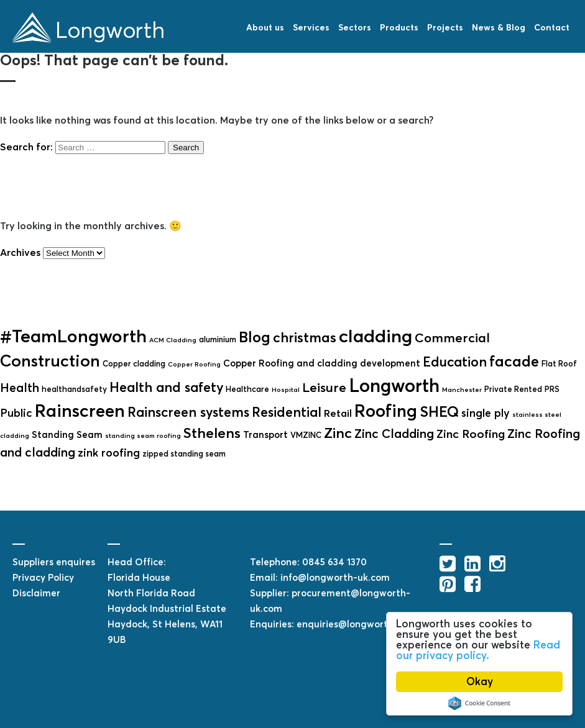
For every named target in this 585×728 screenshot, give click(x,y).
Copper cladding (134, 364)
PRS (552, 389)
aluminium (218, 339)
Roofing (386, 411)
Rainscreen (80, 411)
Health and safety (166, 387)
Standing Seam (67, 435)
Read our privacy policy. (478, 650)
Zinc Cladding (394, 434)
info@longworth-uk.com (335, 577)
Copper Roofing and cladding (290, 363)
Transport (265, 435)
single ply (486, 413)
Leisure (324, 388)
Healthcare (247, 389)
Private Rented (513, 389)
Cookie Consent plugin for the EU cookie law (479, 703)
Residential (287, 412)
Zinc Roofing (471, 434)
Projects (445, 27)
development (390, 363)
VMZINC (306, 435)
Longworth (394, 385)
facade (514, 361)
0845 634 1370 (334, 562)
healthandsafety (74, 389)
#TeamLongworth (73, 336)
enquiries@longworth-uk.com (363, 624)
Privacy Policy (43, 577)
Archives (20, 252)
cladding (375, 336)
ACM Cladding (173, 340)
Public (16, 413)
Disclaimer (36, 593)
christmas (305, 337)
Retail (338, 413)
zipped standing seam (184, 454)
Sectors (355, 27)
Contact (552, 27)
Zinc (338, 433)
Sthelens (212, 433)
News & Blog (499, 27)
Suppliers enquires (54, 562)
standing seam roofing (143, 436)
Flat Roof (559, 364)
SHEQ (439, 412)
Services (311, 27)
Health (20, 388)
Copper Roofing (194, 364)
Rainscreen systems (188, 412)
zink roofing (109, 453)
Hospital (286, 390)
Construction (50, 361)
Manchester (462, 390)
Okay (480, 681)
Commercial (452, 338)
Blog (255, 337)
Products (399, 27)
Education (455, 362)
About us (265, 27)
